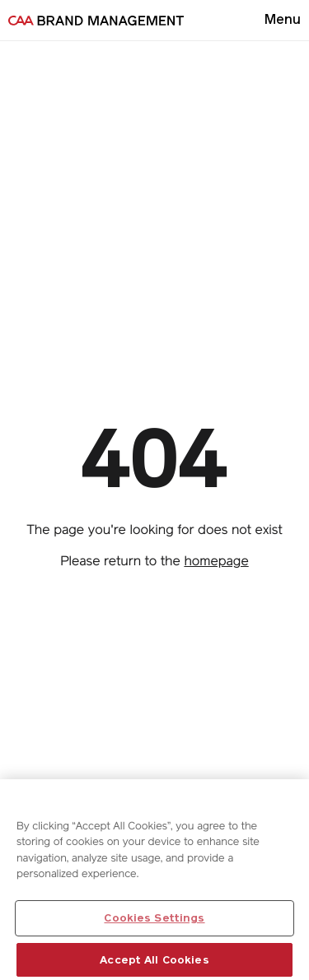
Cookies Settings (154, 920)
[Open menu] (283, 20)
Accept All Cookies (154, 962)
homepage (216, 561)
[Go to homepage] (96, 21)
